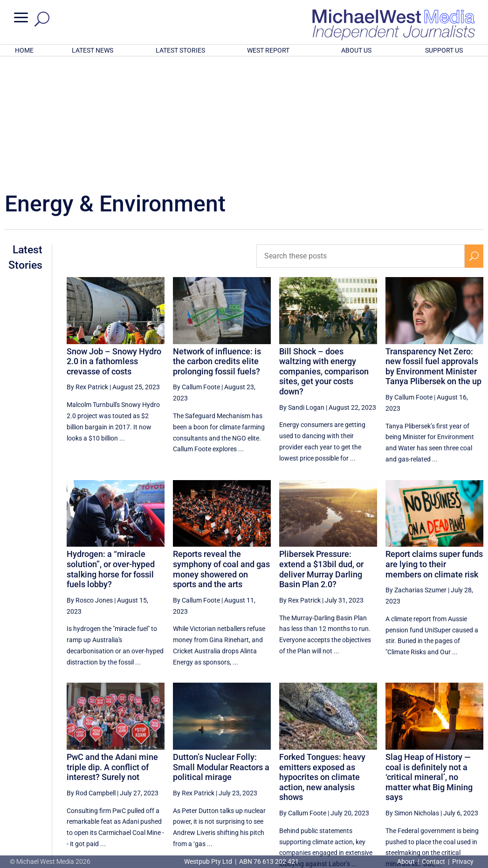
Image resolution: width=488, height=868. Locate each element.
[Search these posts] (361, 134)
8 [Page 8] (387, 781)
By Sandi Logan (302, 285)
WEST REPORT (268, 50)
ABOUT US (356, 50)
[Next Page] (474, 781)
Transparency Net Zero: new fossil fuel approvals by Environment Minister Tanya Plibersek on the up (433, 244)
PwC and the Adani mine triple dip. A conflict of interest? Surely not (112, 645)
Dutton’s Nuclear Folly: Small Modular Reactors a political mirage (221, 645)
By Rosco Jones (90, 478)
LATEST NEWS (93, 50)
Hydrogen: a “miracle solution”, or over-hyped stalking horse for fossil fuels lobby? (111, 447)
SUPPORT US (444, 50)
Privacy (463, 861)
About (407, 861)
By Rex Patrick (87, 265)
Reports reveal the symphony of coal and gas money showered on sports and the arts (221, 447)
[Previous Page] (347, 781)
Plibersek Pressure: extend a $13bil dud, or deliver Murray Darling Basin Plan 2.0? (321, 447)
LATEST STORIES (180, 50)
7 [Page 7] (367, 781)
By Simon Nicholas (412, 691)
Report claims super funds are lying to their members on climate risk (434, 442)
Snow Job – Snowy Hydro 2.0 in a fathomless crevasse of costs (114, 239)
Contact (433, 861)
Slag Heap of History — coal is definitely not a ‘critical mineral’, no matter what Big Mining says (429, 655)
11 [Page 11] (452, 781)
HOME (24, 50)
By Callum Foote (196, 265)
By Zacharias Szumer (416, 468)
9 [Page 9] (407, 781)
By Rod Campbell (91, 671)
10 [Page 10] (429, 781)
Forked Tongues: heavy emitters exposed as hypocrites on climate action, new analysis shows (322, 655)
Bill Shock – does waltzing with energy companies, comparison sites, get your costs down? (324, 249)
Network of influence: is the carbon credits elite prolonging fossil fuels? (217, 239)
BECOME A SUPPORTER (441, 812)
